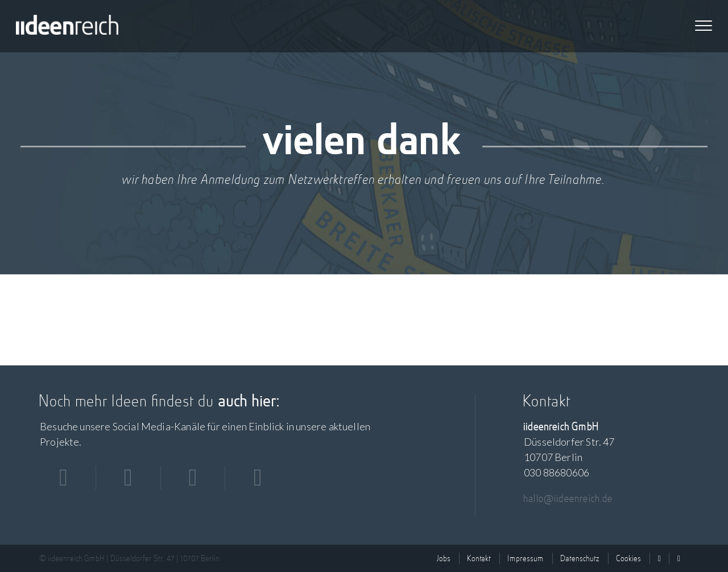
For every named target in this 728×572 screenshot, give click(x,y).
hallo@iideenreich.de (569, 498)
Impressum (526, 558)
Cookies (629, 558)
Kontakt (479, 558)
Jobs (444, 558)
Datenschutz (580, 558)
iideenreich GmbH (67, 26)
